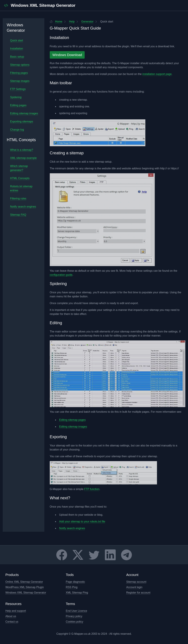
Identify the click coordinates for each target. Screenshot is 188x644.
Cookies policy (74, 622)
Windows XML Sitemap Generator (26, 593)
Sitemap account (136, 582)
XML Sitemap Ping (77, 593)
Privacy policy (74, 616)
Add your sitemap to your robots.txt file (82, 521)
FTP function (92, 489)
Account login (134, 587)
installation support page (157, 74)
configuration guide (61, 275)
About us (11, 616)
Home (56, 22)
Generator (85, 22)
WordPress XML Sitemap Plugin (25, 587)
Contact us (12, 622)
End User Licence (76, 611)
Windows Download (67, 55)
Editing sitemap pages (72, 420)
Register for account (138, 593)
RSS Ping (72, 587)
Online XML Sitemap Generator (24, 582)
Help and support (16, 611)
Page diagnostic (75, 582)
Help (69, 22)
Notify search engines (72, 528)
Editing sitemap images (73, 427)
